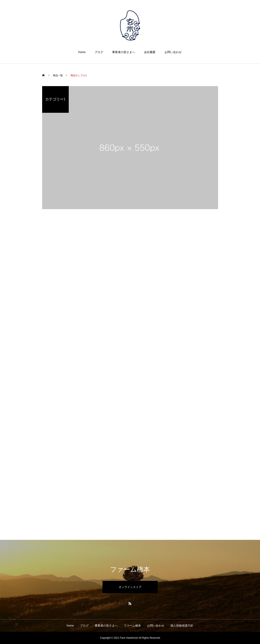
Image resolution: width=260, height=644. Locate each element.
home (82, 52)
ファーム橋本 (132, 626)
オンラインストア (130, 587)
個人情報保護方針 (182, 626)
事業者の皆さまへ (124, 52)
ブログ (99, 52)
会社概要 (150, 52)
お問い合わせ (173, 52)
